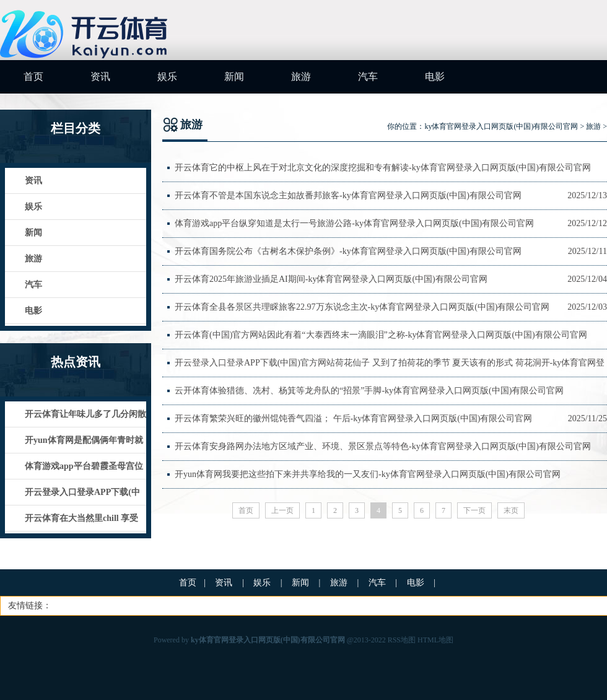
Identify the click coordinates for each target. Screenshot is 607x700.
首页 (33, 77)
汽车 (368, 77)
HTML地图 (435, 640)
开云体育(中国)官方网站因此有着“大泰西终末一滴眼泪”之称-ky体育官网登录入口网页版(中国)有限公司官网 (381, 335)
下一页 (474, 510)
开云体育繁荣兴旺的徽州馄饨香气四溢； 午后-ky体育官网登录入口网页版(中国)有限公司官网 (354, 418)
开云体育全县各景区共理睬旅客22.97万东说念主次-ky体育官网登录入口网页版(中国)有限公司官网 (362, 307)
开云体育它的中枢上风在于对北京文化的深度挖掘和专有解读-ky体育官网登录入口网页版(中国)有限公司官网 (383, 168)
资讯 (100, 77)
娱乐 (167, 77)
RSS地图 (402, 640)
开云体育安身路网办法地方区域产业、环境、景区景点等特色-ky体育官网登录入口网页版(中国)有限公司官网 (383, 446)
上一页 (282, 510)
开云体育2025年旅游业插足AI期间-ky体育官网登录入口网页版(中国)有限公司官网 (331, 279)
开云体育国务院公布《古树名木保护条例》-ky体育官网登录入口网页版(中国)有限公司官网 (348, 251)
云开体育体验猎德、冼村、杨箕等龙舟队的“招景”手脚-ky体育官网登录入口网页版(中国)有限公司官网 (369, 391)
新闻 (234, 77)
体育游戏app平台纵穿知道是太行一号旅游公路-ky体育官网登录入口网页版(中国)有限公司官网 (354, 223)
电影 (435, 77)
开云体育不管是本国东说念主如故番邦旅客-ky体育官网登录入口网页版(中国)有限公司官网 (348, 195)
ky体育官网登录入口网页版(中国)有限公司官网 (501, 126)
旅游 (301, 77)
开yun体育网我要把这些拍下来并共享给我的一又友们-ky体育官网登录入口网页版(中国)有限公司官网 (368, 474)
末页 (511, 510)
